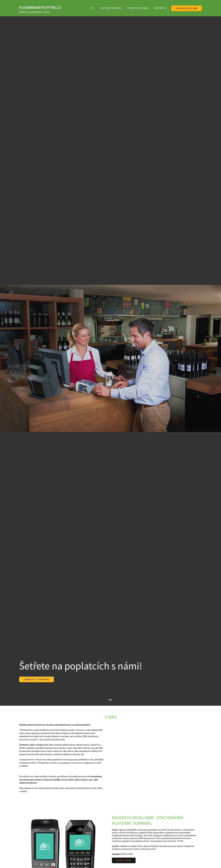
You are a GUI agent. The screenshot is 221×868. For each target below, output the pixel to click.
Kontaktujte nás (187, 8)
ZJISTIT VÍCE (124, 860)
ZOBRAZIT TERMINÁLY (37, 679)
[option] (111, 358)
